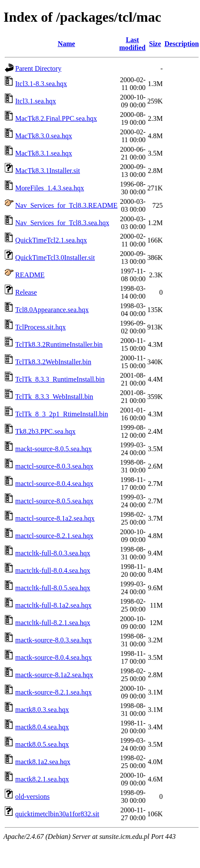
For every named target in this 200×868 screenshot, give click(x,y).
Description (182, 44)
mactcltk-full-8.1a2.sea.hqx (53, 605)
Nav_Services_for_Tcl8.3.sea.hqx (62, 223)
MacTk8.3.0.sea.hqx (44, 136)
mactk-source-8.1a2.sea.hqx (54, 675)
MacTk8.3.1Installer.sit (48, 171)
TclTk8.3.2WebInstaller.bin (53, 362)
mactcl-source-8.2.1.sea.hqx (54, 536)
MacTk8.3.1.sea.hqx (44, 153)
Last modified (132, 44)
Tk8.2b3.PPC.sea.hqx (45, 431)
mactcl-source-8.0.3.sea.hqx (54, 466)
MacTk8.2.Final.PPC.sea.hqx (56, 118)
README (30, 275)
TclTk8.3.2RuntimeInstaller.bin (59, 344)
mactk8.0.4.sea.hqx (42, 727)
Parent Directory (38, 68)
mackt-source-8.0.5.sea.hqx (53, 449)
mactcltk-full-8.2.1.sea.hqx (53, 623)
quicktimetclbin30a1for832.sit (57, 814)
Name (67, 44)
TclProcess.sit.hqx (40, 327)
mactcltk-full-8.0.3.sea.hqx (53, 553)
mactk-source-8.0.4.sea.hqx (53, 657)
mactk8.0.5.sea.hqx (42, 744)
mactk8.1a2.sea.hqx (43, 762)
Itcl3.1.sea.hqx (36, 101)
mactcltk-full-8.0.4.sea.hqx (53, 570)
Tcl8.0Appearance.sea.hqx (52, 310)
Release (26, 292)
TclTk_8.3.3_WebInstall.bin (54, 397)
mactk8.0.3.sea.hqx (42, 710)
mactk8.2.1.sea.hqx (42, 779)
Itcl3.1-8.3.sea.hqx (41, 84)
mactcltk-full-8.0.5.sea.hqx (53, 588)
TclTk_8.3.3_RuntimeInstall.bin (60, 379)
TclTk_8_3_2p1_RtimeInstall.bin (62, 414)
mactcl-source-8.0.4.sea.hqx (54, 484)
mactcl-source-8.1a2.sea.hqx (55, 518)
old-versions (32, 796)
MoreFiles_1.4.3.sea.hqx (50, 188)
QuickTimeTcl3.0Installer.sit (55, 258)
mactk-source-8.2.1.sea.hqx (53, 692)
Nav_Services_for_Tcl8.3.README (66, 205)
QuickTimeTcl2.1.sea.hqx (51, 240)
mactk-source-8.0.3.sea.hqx (53, 640)
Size (155, 44)
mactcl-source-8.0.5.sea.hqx (54, 501)
